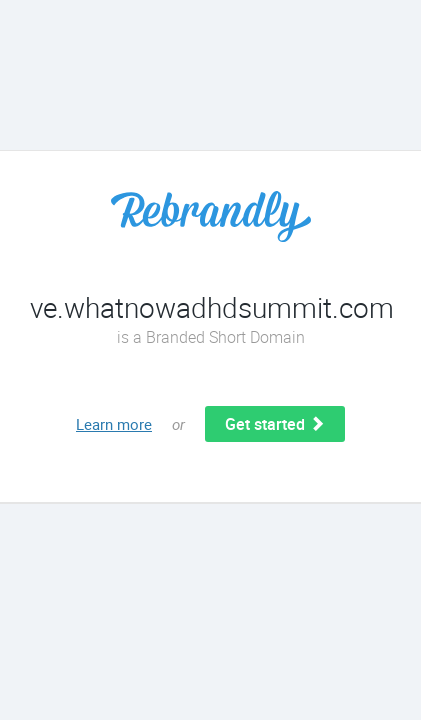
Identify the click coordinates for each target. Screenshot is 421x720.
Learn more (114, 424)
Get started (275, 424)
